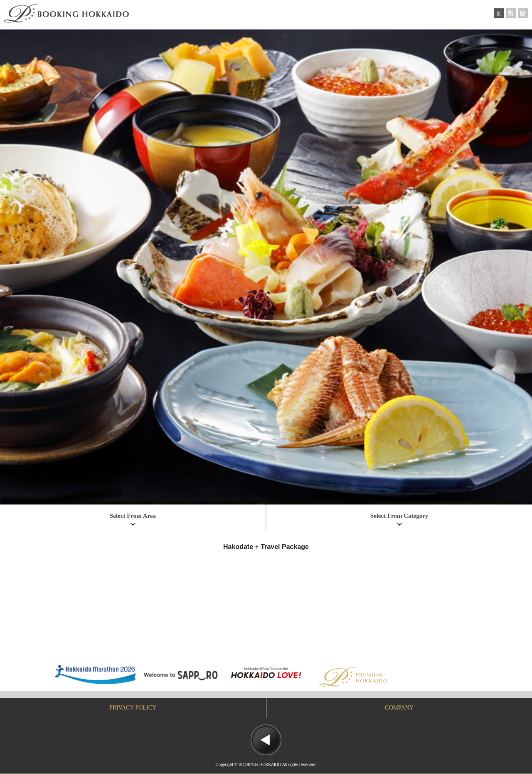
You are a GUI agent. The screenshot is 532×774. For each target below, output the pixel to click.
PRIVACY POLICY (133, 708)
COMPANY (399, 708)
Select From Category (399, 516)
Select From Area (133, 516)
